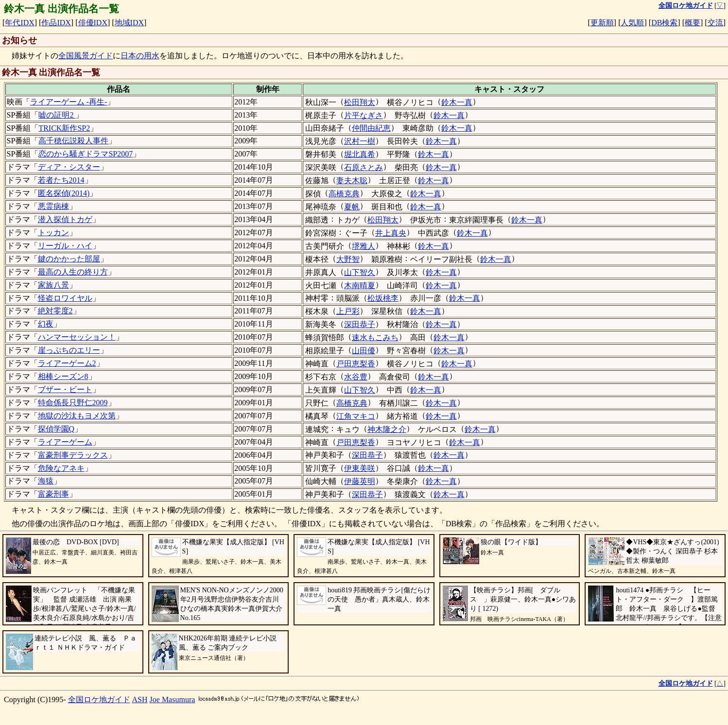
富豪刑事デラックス (73, 455)
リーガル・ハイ (65, 246)
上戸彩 (348, 311)
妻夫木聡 (352, 181)
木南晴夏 (360, 285)
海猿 (46, 481)
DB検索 (664, 23)
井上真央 (391, 233)
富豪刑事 (53, 494)
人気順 (632, 23)
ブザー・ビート (65, 389)
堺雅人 (364, 246)
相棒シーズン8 (63, 376)
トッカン (53, 233)
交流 (715, 23)
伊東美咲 (360, 468)
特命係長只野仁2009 (73, 403)
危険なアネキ (61, 468)
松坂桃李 (383, 298)
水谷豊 (356, 377)
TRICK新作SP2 (64, 128)
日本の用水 (140, 56)
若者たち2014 (61, 180)
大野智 (348, 259)
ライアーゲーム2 (67, 363)
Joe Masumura (173, 699)
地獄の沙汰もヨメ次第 (77, 416)
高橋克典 (344, 194)
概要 (693, 23)
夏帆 (352, 207)
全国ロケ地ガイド (99, 699)
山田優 (364, 351)
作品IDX (56, 23)
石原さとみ (364, 167)
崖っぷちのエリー (69, 350)
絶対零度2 (55, 311)
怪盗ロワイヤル (65, 298)
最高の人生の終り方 (73, 272)
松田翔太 (360, 102)
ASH (140, 699)
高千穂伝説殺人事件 (73, 141)
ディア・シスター (69, 167)
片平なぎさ (364, 115)
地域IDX (129, 23)
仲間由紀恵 (371, 128)
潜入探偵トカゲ (65, 219)
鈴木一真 (457, 102)
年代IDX (19, 23)
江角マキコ (356, 416)
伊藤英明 (360, 481)
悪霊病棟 (53, 206)
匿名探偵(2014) (64, 193)
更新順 (602, 23)
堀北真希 (360, 154)
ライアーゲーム (65, 442)
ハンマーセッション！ (77, 337)
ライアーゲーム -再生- (69, 102)
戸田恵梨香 (356, 364)
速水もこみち (375, 337)
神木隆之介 (387, 429)
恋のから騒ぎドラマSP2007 (86, 154)
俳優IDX (93, 23)
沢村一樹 (360, 141)
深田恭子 (360, 324)
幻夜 (46, 324)
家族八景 (53, 285)
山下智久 (360, 272)
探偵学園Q (56, 429)
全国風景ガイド (86, 56)
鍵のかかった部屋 (69, 259)
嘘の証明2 (57, 115)
